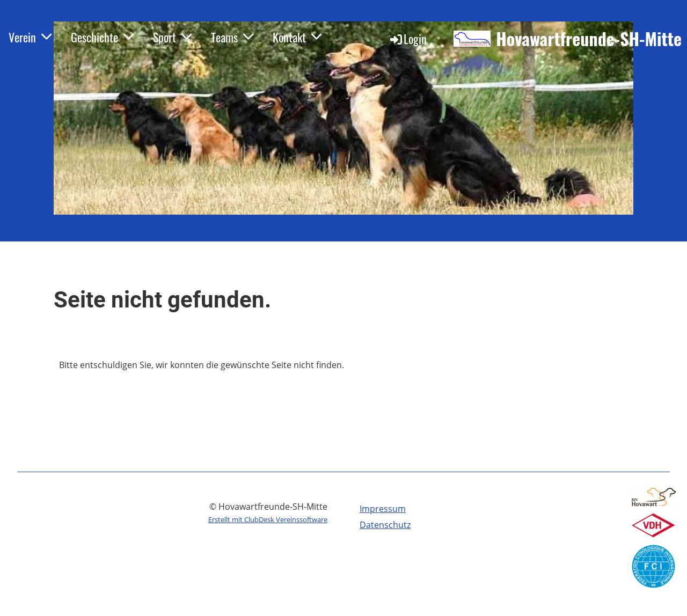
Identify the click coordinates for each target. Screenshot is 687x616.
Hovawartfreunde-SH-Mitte (589, 39)
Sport (172, 37)
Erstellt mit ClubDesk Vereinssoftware (268, 519)
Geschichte (102, 37)
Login (408, 39)
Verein (30, 37)
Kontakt (297, 37)
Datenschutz (385, 525)
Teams (232, 37)
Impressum (383, 509)
